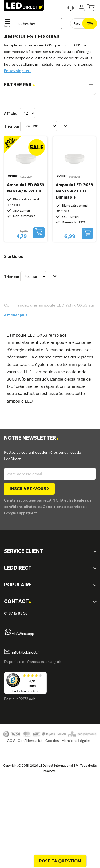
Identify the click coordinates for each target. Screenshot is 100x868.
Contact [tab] (17, 602)
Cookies (52, 741)
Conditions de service (63, 507)
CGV (11, 741)
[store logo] (24, 6)
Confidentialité (30, 741)
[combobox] (38, 23)
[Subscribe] (29, 489)
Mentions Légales (76, 741)
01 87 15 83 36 (16, 614)
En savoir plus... (18, 71)
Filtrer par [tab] (19, 85)
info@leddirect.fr (26, 653)
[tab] (50, 568)
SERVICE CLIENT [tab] (24, 551)
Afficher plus (16, 315)
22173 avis (27, 699)
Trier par (12, 126)
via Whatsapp (23, 634)
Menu (7, 26)
